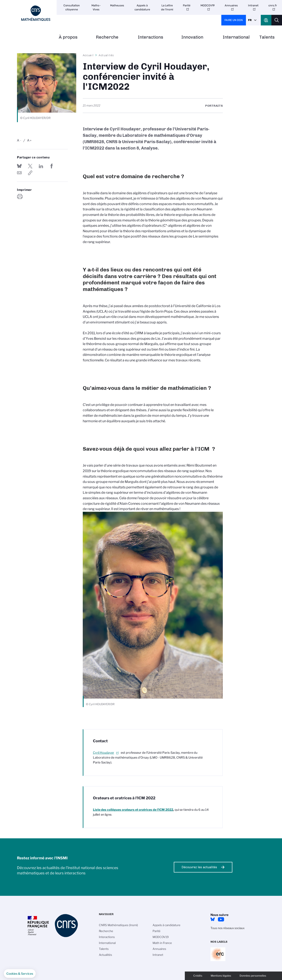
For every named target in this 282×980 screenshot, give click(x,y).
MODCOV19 (208, 5)
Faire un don (234, 20)
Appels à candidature (142, 7)
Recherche (107, 37)
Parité (187, 5)
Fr (250, 20)
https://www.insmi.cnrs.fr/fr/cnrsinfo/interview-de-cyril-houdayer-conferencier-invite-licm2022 (30, 173)
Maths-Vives (96, 7)
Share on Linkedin (41, 166)
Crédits (198, 976)
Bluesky (213, 919)
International (236, 37)
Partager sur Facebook (52, 166)
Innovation (192, 37)
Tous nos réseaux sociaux (227, 928)
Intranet (253, 5)
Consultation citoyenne (72, 7)
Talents (267, 37)
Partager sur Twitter (30, 166)
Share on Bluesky (19, 166)
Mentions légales (221, 976)
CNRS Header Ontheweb (266, 20)
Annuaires (231, 5)
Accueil (88, 55)
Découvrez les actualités (199, 867)
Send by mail (19, 173)
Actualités (106, 55)
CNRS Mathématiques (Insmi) (118, 925)
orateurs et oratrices (133, 810)
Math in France (162, 943)
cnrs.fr (273, 5)
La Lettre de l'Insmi (167, 7)
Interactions (151, 37)
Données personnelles (253, 976)
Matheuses (117, 5)
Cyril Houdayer (104, 753)
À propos (68, 37)
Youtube (221, 919)
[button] (20, 974)
